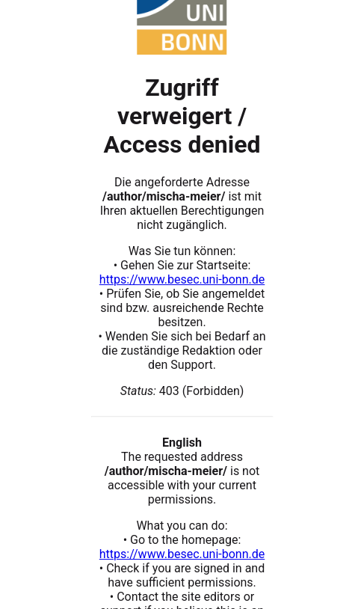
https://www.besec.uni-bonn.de (182, 279)
